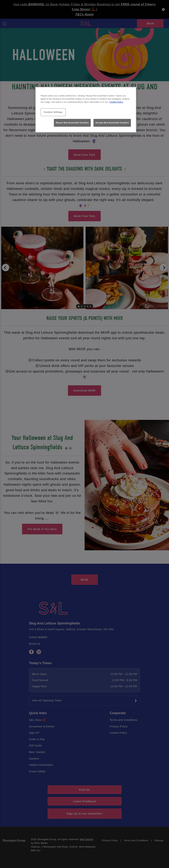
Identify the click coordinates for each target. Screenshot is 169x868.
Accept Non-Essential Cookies (112, 123)
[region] (86, 110)
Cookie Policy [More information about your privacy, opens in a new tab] (116, 102)
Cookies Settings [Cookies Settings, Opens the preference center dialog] (53, 112)
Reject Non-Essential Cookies (72, 123)
